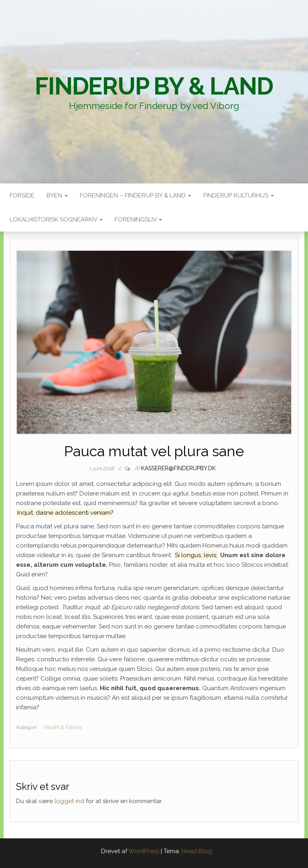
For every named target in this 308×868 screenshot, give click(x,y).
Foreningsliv (138, 220)
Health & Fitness (63, 727)
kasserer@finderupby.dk (178, 468)
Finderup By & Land (154, 86)
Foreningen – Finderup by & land (136, 195)
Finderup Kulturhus (239, 195)
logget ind (69, 801)
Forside (22, 195)
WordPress (144, 851)
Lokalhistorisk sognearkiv (56, 220)
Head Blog (197, 851)
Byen (57, 195)
